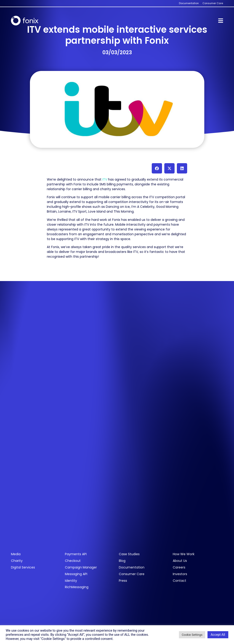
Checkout (73, 561)
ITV (104, 179)
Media (16, 554)
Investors (180, 574)
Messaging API (76, 574)
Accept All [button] (218, 635)
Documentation (132, 567)
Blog (122, 561)
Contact (179, 581)
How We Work (184, 554)
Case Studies (129, 554)
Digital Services (23, 567)
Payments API (76, 554)
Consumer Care (132, 574)
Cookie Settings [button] (192, 635)
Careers (179, 567)
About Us (180, 561)
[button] (157, 168)
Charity (17, 561)
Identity (71, 581)
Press (123, 581)
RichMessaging (77, 587)
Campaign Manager (81, 567)
